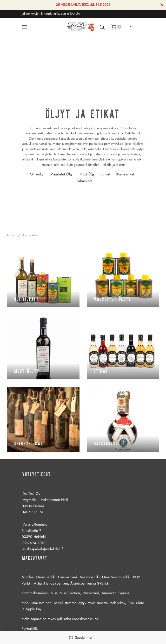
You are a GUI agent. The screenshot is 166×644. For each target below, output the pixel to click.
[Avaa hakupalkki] (102, 27)
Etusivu (12, 235)
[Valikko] (25, 27)
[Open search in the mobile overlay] (101, 27)
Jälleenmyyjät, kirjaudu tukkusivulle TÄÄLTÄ (51, 14)
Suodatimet (80, 637)
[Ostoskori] (116, 27)
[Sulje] (162, 5)
